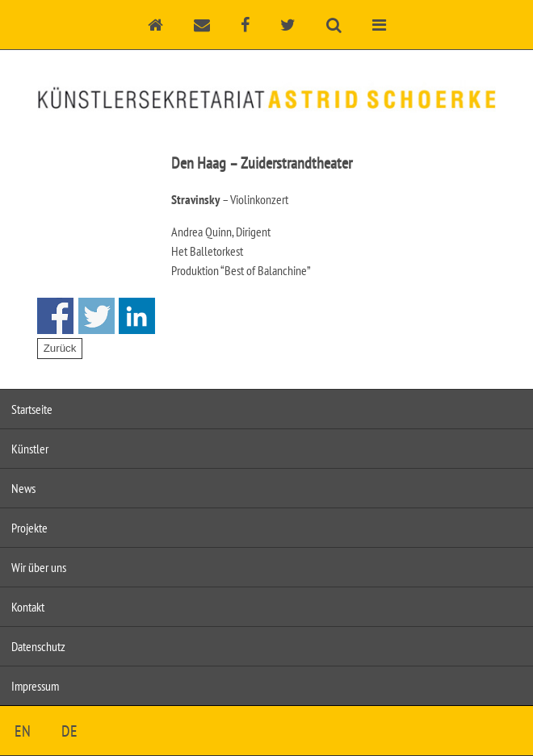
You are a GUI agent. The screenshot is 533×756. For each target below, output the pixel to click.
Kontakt (28, 607)
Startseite (32, 409)
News (23, 488)
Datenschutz (38, 646)
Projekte (29, 528)
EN (23, 731)
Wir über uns (39, 567)
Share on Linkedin (137, 316)
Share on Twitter (97, 316)
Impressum (35, 686)
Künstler (30, 449)
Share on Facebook (55, 316)
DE (69, 731)
